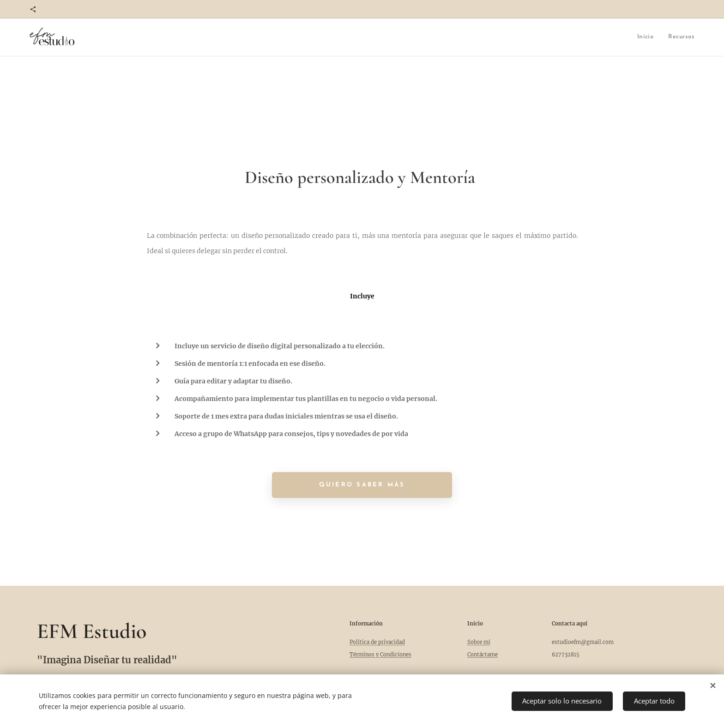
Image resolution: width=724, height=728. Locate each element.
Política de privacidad (377, 642)
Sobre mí (479, 642)
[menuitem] (630, 37)
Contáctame (483, 655)
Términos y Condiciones (380, 655)
